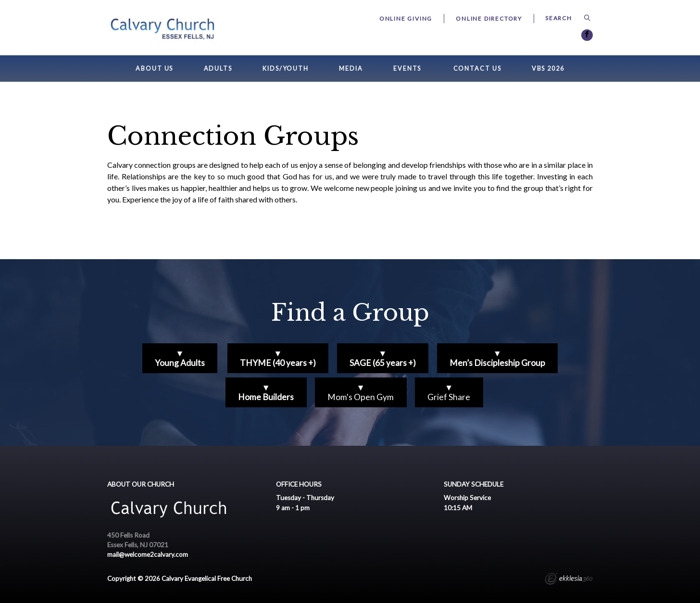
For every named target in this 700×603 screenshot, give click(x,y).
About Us (154, 69)
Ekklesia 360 (569, 580)
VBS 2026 (548, 69)
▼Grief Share (449, 392)
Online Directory (489, 19)
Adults (218, 69)
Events (407, 69)
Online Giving (406, 19)
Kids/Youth (286, 69)
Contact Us (477, 69)
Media (351, 69)
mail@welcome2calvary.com (148, 554)
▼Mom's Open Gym (361, 392)
